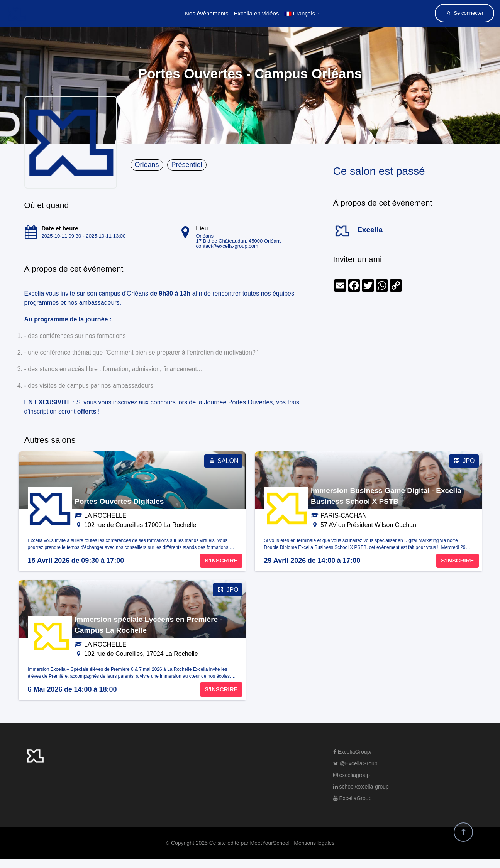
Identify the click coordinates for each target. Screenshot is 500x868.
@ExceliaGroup (355, 763)
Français (300, 13)
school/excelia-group (361, 787)
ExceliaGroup (353, 798)
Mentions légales (314, 843)
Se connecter (464, 13)
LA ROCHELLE (105, 516)
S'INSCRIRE (221, 560)
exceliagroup (352, 775)
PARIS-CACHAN (344, 516)
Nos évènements (207, 13)
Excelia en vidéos (257, 13)
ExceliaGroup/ (353, 752)
